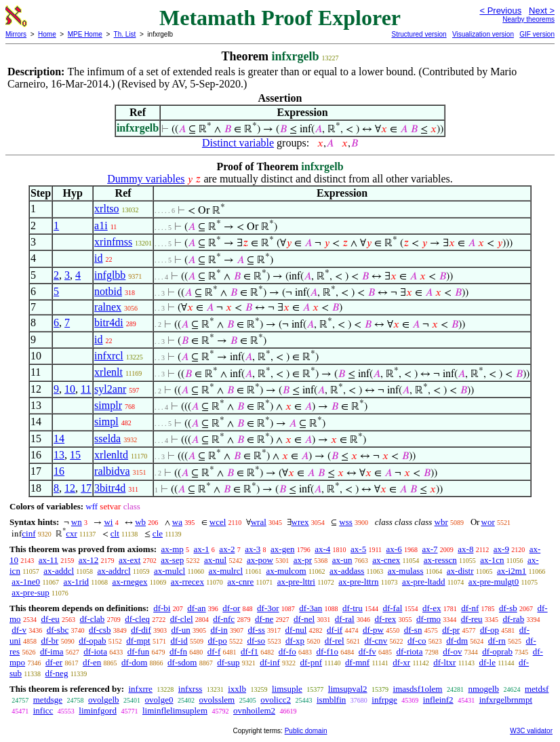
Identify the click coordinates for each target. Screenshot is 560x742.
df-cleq (137, 619)
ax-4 (322, 549)
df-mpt (138, 641)
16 (59, 471)
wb (140, 522)
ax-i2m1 (512, 571)
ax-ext (129, 560)
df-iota (95, 651)
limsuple (287, 689)
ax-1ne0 (26, 582)
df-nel (304, 619)
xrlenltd (111, 455)
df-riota (409, 651)
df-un (181, 630)
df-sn (413, 630)
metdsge (48, 700)
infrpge (384, 700)
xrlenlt (108, 372)
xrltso (106, 209)
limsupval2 (348, 689)
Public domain (306, 731)
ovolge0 (159, 700)
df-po (217, 641)
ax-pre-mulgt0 (494, 582)
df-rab (513, 619)
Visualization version (483, 34)
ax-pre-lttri (296, 582)
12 (70, 488)
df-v (19, 630)
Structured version (419, 34)
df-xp (295, 641)
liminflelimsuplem (175, 710)
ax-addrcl (114, 571)
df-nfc (224, 619)
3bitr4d (110, 488)
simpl (106, 422)
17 (86, 488)
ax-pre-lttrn (358, 582)
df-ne (264, 619)
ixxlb (237, 689)
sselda (107, 438)
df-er (54, 662)
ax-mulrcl (226, 571)
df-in (219, 630)
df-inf (270, 662)
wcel (218, 522)
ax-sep (172, 560)
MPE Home (85, 34)
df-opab (92, 641)
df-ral (345, 619)
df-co (417, 641)
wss (346, 522)
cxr (72, 533)
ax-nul (215, 560)
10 (70, 389)
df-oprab (497, 651)
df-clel (182, 619)
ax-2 (227, 549)
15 (75, 455)
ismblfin (331, 700)
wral (259, 522)
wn (77, 522)
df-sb (508, 608)
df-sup (228, 662)
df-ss (256, 630)
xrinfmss (113, 242)
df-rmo (428, 619)
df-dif (141, 630)
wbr (441, 522)
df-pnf (312, 662)
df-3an (311, 608)
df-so (256, 641)
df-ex (432, 608)
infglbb (110, 275)
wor (488, 522)
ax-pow (260, 560)
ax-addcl (59, 571)
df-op (489, 630)
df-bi (162, 608)
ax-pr (303, 560)
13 (59, 455)
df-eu (50, 619)
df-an (196, 608)
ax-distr (460, 571)
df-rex (385, 619)
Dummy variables (146, 179)
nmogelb (483, 689)
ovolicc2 (276, 700)
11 (86, 389)
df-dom (134, 662)
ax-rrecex (187, 582)
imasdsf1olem (418, 689)
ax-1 (202, 549)
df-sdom (182, 662)
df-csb (100, 630)
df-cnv (376, 641)
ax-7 (429, 549)
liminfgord (98, 710)
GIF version (537, 34)
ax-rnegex (129, 582)
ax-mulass (406, 571)
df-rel (335, 641)
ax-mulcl (169, 571)
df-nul (296, 630)
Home (47, 34)
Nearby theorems (528, 19)
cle (158, 533)
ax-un (342, 560)
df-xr (401, 662)
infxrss (190, 689)
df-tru (353, 608)
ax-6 (394, 549)
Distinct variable (238, 143)
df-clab (93, 619)
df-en (92, 662)
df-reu (472, 619)
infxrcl (109, 356)
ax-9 (501, 549)
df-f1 (249, 651)
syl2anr (110, 389)
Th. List (125, 34)
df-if (335, 630)
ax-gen (282, 549)
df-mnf (357, 662)
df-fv (367, 651)
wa (177, 522)
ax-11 (48, 560)
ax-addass (347, 571)
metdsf (537, 689)
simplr (108, 405)
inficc (43, 710)
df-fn (178, 651)
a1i (101, 226)
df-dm (457, 641)
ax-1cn (492, 560)
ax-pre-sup (31, 592)
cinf (28, 533)
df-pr (451, 630)
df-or (231, 608)
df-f (214, 651)
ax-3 (253, 549)
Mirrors (16, 34)
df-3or (268, 608)
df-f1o (327, 651)
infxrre (140, 689)
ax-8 (465, 549)
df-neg (56, 673)
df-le (487, 662)
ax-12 (89, 560)
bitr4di (109, 323)
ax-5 (358, 549)
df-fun (139, 651)
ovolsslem (217, 700)
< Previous (500, 11)
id (98, 258)
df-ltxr (444, 662)
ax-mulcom (286, 571)
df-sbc (58, 630)
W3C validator (531, 731)
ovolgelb (104, 700)
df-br (49, 641)
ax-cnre (240, 582)
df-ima (52, 651)
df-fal (392, 608)
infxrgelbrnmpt (506, 700)
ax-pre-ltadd (424, 582)
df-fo (287, 651)
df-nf (470, 608)
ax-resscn (440, 560)
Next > (542, 11)
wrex (300, 522)
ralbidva (112, 471)
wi (108, 522)
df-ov (452, 651)
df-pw (373, 630)
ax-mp (173, 549)
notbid (108, 291)
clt (115, 533)
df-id (179, 641)
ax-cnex (386, 560)
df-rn (497, 641)
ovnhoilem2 (254, 710)
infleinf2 (438, 700)
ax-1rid (77, 582)
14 (59, 438)
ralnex (108, 307)
